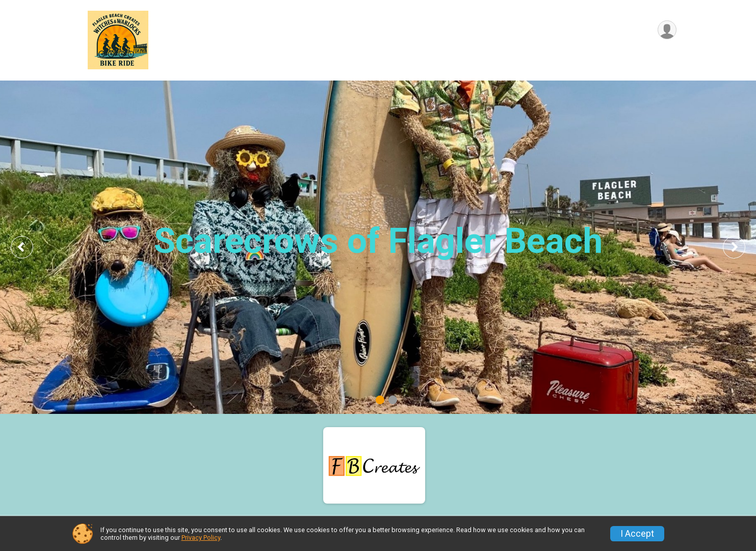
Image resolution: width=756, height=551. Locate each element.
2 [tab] (392, 399)
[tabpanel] (378, 247)
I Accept (637, 534)
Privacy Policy (201, 537)
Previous (29, 247)
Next (742, 247)
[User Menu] (667, 30)
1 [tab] (380, 399)
